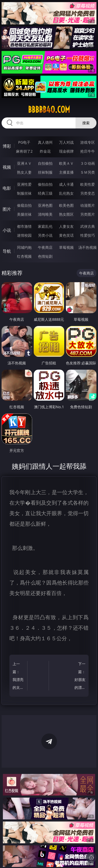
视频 (7, 167)
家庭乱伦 (45, 226)
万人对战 (66, 142)
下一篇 (79, 676)
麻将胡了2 (24, 151)
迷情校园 (24, 235)
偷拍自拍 (45, 184)
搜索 (86, 123)
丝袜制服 (45, 172)
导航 (7, 251)
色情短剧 (45, 256)
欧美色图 (66, 205)
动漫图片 (88, 205)
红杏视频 (24, 256)
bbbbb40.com (49, 110)
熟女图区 (66, 214)
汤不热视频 (88, 247)
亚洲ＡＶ (24, 163)
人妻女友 (66, 226)
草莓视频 (66, 247)
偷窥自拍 (24, 205)
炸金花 (45, 151)
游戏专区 (88, 142)
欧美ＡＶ (66, 163)
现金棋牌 (66, 151)
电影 (7, 188)
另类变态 (88, 193)
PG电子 (24, 142)
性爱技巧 (88, 235)
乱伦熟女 (66, 193)
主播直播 (66, 172)
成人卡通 (66, 184)
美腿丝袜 (24, 214)
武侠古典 (88, 226)
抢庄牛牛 (88, 151)
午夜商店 (45, 247)
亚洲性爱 (24, 184)
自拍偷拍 (45, 163)
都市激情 (24, 226)
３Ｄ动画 (88, 163)
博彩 (7, 146)
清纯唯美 (45, 214)
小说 (7, 230)
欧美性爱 (88, 184)
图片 (7, 209)
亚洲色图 (45, 205)
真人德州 (45, 142)
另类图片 (88, 214)
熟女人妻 (24, 172)
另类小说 (45, 235)
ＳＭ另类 (88, 172)
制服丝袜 (24, 193)
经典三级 (45, 193)
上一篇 (19, 676)
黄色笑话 (66, 235)
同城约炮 (24, 247)
